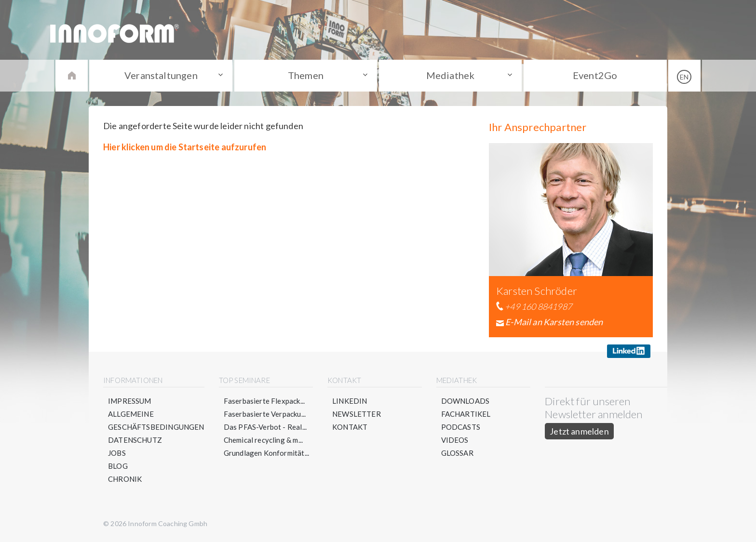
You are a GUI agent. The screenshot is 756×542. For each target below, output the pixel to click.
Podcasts (461, 427)
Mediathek (451, 75)
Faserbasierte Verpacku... (265, 414)
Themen (306, 75)
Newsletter (357, 414)
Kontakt (350, 427)
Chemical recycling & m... (263, 440)
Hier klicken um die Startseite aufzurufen (185, 147)
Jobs (117, 453)
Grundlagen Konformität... (267, 453)
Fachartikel (466, 414)
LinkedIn (350, 401)
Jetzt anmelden (579, 431)
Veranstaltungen (161, 75)
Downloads (466, 401)
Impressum (130, 401)
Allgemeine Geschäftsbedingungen (156, 420)
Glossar (457, 453)
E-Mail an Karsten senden (554, 322)
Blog (118, 466)
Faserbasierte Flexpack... (264, 401)
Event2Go (595, 75)
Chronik (125, 479)
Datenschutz (135, 440)
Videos (455, 440)
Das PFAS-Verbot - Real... (265, 427)
